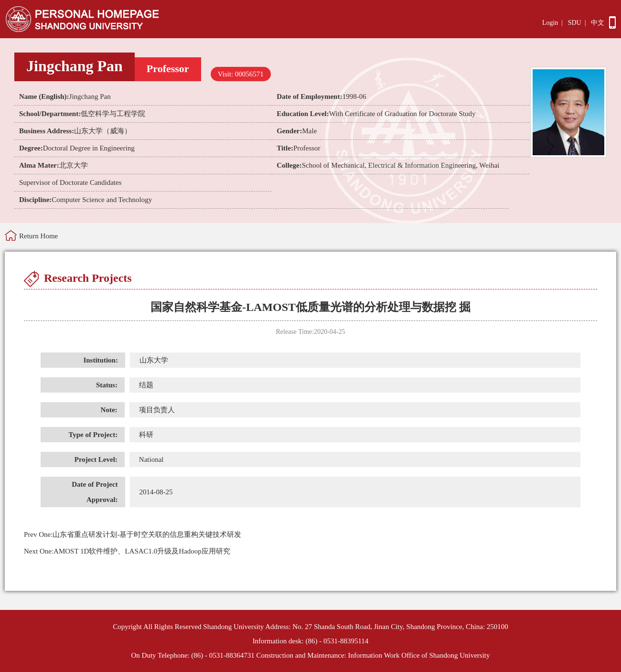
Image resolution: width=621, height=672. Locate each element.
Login (550, 23)
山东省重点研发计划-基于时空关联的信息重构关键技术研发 (133, 534)
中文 (598, 23)
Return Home (38, 236)
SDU (575, 23)
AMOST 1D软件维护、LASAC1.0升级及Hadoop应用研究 (127, 551)
